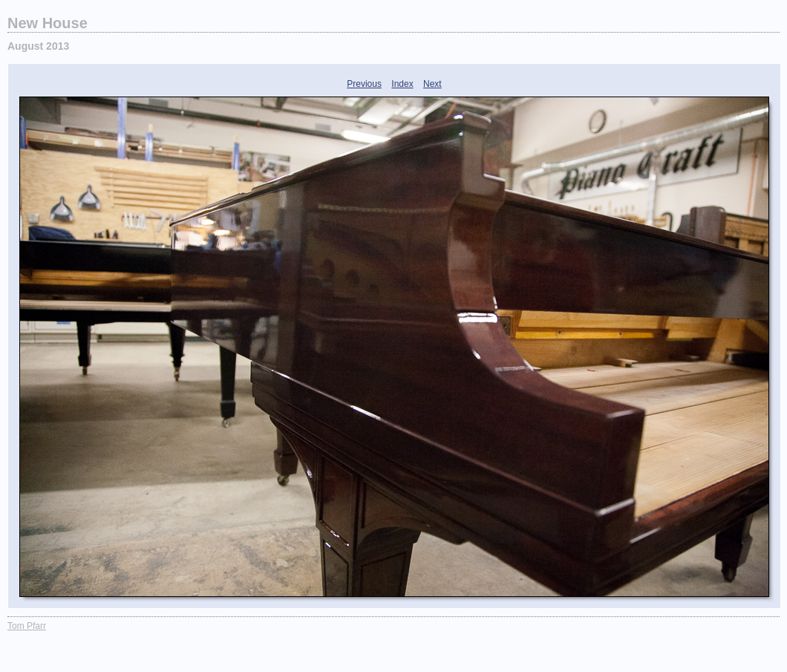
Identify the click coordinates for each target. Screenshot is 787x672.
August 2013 (38, 46)
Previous (364, 84)
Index (402, 84)
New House (48, 23)
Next (432, 84)
